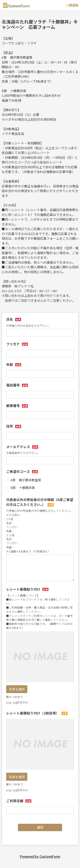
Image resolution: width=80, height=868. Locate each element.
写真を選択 (17, 689)
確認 (40, 827)
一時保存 (72, 5)
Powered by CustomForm (40, 856)
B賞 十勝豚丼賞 (23, 488)
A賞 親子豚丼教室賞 (26, 480)
